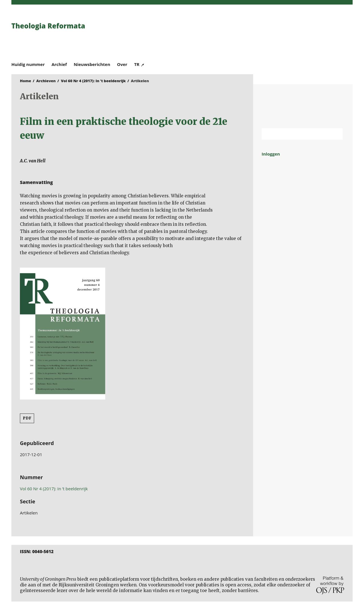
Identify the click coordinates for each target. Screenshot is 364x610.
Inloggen (271, 154)
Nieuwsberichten (92, 64)
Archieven (46, 81)
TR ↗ (139, 64)
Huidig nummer (28, 64)
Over (122, 64)
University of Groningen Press (264, 34)
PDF (27, 418)
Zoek (336, 134)
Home (25, 81)
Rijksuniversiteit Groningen (303, 106)
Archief (59, 64)
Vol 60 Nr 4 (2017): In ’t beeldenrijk (93, 81)
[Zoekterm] (295, 134)
